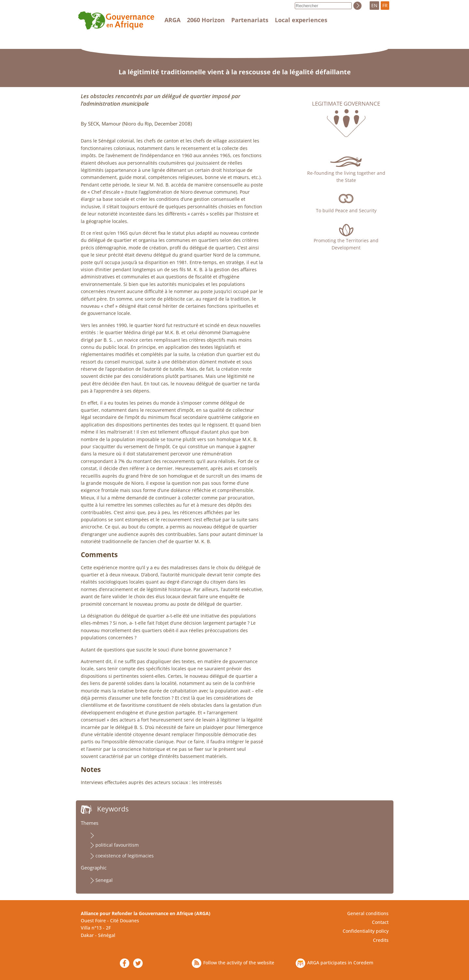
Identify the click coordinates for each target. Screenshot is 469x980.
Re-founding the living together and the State (346, 177)
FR (385, 5)
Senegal (104, 880)
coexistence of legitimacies (125, 856)
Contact (380, 922)
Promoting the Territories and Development (346, 244)
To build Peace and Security (346, 210)
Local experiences (301, 20)
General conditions (368, 913)
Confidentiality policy (366, 931)
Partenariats (250, 20)
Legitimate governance (346, 104)
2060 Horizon (206, 20)
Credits (381, 940)
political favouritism (117, 845)
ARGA (172, 20)
